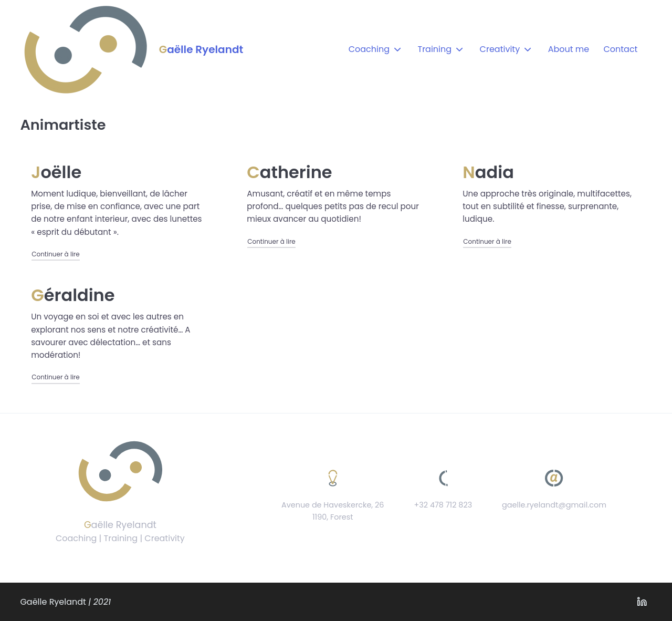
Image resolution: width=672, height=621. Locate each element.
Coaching (369, 49)
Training (434, 49)
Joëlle (56, 172)
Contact (620, 49)
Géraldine (73, 295)
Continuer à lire (56, 254)
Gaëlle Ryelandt (201, 49)
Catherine (289, 172)
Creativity (500, 49)
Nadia (488, 172)
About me (569, 49)
